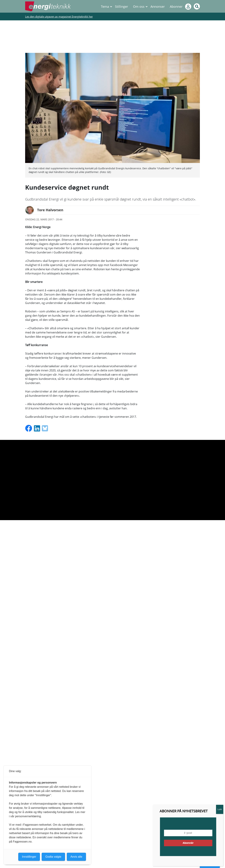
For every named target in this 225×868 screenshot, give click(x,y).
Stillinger (121, 6)
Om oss (139, 6)
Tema (105, 6)
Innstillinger (29, 857)
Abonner (176, 6)
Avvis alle (76, 857)
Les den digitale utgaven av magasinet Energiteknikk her (59, 17)
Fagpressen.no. (23, 842)
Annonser (158, 6)
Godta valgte (53, 857)
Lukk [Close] (220, 809)
